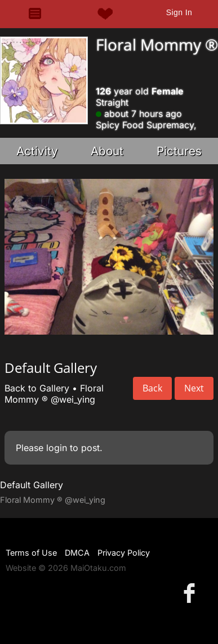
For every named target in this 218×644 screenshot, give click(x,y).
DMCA (77, 553)
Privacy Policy (124, 553)
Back (152, 388)
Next (194, 388)
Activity (37, 151)
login (57, 448)
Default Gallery (32, 485)
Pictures (179, 151)
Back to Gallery (37, 388)
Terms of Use (31, 553)
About (107, 151)
